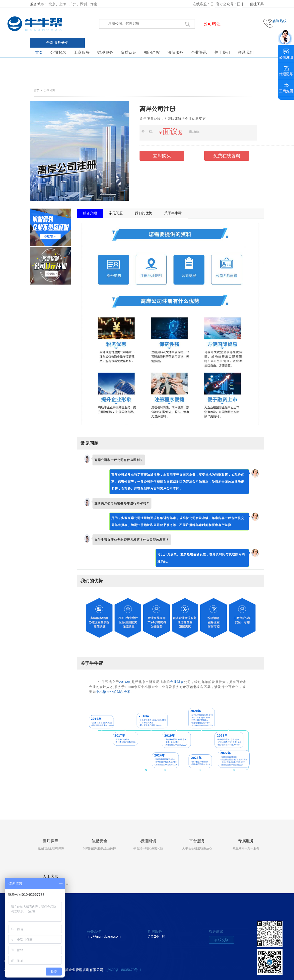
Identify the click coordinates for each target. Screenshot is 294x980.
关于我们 (222, 52)
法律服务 (175, 52)
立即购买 (162, 156)
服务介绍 (90, 213)
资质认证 (129, 52)
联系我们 (246, 52)
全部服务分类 (57, 42)
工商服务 (82, 52)
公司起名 (58, 52)
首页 (39, 52)
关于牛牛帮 (173, 213)
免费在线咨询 (227, 156)
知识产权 (152, 52)
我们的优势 (144, 213)
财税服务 (105, 52)
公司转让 (212, 24)
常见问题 (116, 213)
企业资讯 (199, 52)
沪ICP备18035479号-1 (124, 970)
